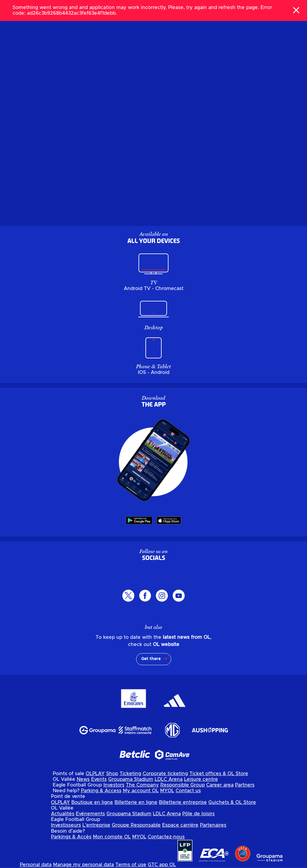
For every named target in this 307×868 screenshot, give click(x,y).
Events (99, 779)
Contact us (188, 791)
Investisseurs (66, 825)
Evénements (90, 814)
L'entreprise (96, 825)
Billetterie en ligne (136, 802)
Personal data (36, 865)
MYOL (167, 791)
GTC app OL (162, 865)
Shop (112, 774)
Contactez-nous (166, 837)
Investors (114, 785)
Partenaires (213, 825)
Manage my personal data (83, 865)
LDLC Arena (169, 779)
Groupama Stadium (131, 779)
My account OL (141, 791)
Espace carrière (180, 825)
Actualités (63, 814)
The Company (142, 785)
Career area (220, 785)
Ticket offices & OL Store (219, 774)
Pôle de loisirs (198, 814)
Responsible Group (183, 785)
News (83, 779)
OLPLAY (95, 774)
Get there (151, 659)
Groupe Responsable (136, 825)
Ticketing (130, 774)
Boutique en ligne (92, 802)
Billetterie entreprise (183, 802)
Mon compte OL (112, 837)
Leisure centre (201, 779)
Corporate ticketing (165, 774)
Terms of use (131, 865)
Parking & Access (101, 791)
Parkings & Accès (71, 837)
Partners (245, 785)
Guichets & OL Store (232, 802)
